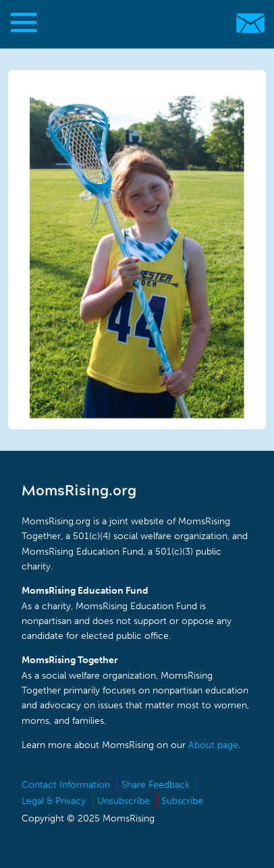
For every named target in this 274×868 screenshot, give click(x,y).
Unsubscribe (124, 801)
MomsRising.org (130, 23)
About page (213, 745)
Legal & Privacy (54, 801)
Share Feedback (156, 785)
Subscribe (182, 801)
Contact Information (66, 785)
